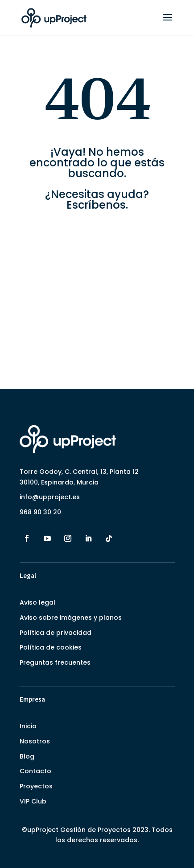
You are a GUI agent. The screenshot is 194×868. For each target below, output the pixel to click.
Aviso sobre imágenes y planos (71, 618)
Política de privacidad (56, 633)
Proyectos (36, 786)
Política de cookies (51, 647)
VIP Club (33, 801)
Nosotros (35, 741)
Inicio (28, 726)
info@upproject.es (50, 497)
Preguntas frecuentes (55, 662)
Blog (27, 756)
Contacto (35, 771)
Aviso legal (37, 602)
